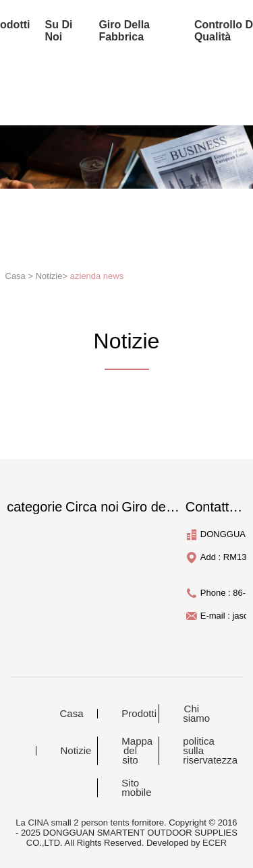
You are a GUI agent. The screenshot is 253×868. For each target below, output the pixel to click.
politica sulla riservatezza (200, 751)
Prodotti (138, 714)
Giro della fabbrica (124, 31)
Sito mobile (136, 788)
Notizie (76, 751)
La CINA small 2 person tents (72, 823)
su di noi (59, 31)
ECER (215, 843)
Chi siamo (196, 714)
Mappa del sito (137, 751)
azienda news (97, 276)
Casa (71, 714)
